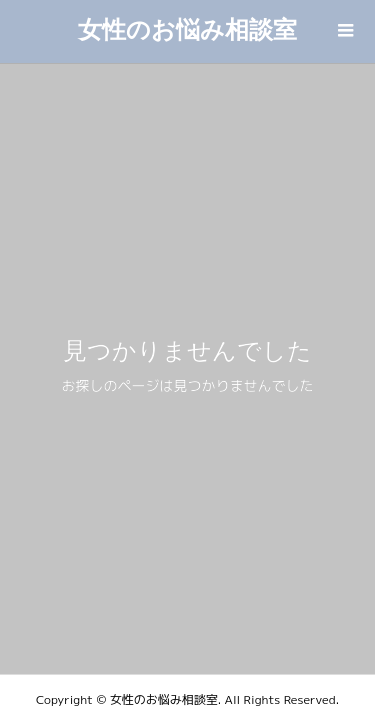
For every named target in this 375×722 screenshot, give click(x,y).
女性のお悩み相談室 (187, 30)
